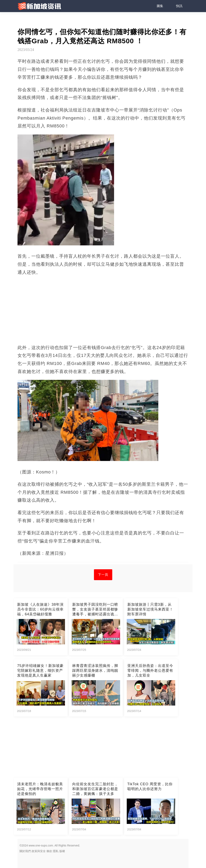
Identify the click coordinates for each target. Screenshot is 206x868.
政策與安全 (39, 851)
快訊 (179, 6)
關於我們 (25, 851)
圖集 (160, 6)
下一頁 (103, 575)
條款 (49, 851)
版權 (62, 851)
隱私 (56, 851)
